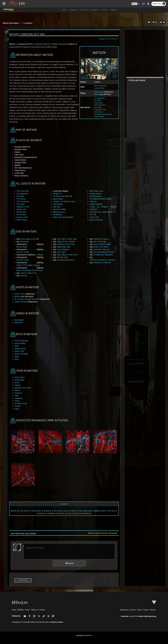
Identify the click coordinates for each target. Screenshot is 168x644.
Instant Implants (21, 302)
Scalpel (17, 406)
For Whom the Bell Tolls (103, 114)
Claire (17, 356)
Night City (47, 44)
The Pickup (98, 103)
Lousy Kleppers (63, 249)
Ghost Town (99, 112)
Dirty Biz (24, 276)
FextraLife (125, 616)
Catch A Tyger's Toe (28, 273)
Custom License (57, 622)
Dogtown (48, 511)
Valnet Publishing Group (147, 616)
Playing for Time (100, 110)
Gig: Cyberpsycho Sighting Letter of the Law (97, 511)
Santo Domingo (73, 513)
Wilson (97, 94)
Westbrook (87, 513)
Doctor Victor (99, 92)
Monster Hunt (62, 257)
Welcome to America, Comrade (102, 260)
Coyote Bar (36, 511)
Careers (133, 610)
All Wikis (21, 610)
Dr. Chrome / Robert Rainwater (27, 299)
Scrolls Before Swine (102, 244)
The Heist (98, 107)
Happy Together (96, 204)
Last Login (61, 252)
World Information (11, 23)
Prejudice (18, 393)
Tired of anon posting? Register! (103, 533)
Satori (17, 409)
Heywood (40, 513)
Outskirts (51, 513)
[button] (135, 4)
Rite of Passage (100, 242)
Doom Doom (20, 377)
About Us (35, 610)
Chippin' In (57, 194)
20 (155, 22)
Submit (69, 563)
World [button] (105, 10)
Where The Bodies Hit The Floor (30, 270)
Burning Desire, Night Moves (101, 212)
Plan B (17, 390)
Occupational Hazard (65, 260)
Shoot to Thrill (22, 217)
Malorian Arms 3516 (23, 388)
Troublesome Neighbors (103, 255)
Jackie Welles (99, 88)
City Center (24, 511)
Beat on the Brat (96, 220)
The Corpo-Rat (23, 191)
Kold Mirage (58, 204)
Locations (28, 23)
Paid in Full (94, 217)
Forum (27, 610)
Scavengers (19, 320)
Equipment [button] (95, 10)
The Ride (98, 100)
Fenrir (17, 383)
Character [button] (84, 10)
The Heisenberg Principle (104, 252)
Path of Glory (99, 117)
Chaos (17, 401)
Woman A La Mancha (102, 263)
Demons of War (23, 252)
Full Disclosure (96, 196)
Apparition (19, 398)
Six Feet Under (23, 260)
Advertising (124, 610)
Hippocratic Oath (64, 247)
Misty (17, 359)
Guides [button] (114, 10)
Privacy (146, 610)
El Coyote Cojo (60, 511)
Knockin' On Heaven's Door (64, 201)
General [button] (73, 10)
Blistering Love (59, 212)
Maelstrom (19, 323)
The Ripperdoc (100, 98)
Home (14, 610)
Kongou (18, 385)
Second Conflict (59, 209)
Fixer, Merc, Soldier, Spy (67, 239)
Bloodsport (25, 242)
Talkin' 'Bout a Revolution (63, 217)
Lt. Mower (39, 255)
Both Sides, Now (96, 191)
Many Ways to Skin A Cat (67, 255)
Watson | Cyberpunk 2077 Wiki (27, 34)
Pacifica (61, 513)
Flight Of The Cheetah (66, 242)
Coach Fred (19, 351)
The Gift (93, 215)
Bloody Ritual (22, 247)
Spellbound (57, 215)
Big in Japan (58, 199)
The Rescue (21, 215)
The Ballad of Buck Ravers (100, 199)
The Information (100, 105)
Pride (17, 396)
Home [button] (65, 10)
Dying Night (19, 380)
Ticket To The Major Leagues (28, 265)
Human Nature (95, 194)
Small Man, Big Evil (101, 249)
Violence (93, 201)
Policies (153, 610)
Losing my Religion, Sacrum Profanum (103, 208)
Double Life (21, 209)
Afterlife (13, 511)
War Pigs (57, 207)
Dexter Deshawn (100, 86)
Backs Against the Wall (30, 239)
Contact (42, 610)
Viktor (17, 346)
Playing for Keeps (101, 239)
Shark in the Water (101, 247)
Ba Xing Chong (21, 403)
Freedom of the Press (66, 244)
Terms (139, 610)
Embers (73, 511)
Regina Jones (20, 349)
